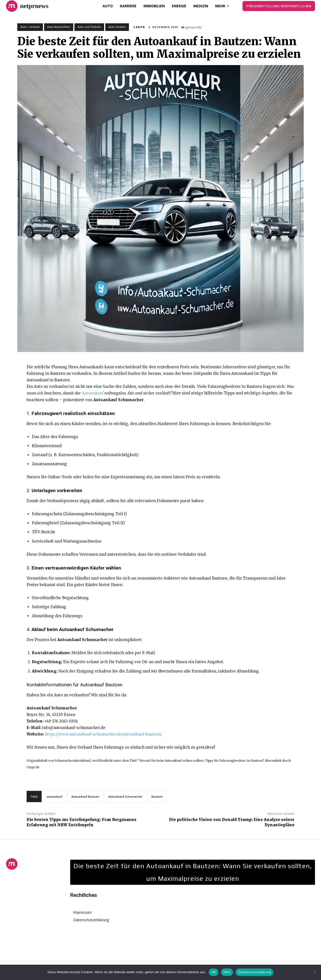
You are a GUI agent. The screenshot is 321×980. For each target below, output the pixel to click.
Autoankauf (92, 393)
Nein (227, 972)
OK (214, 972)
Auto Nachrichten (59, 27)
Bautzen (157, 796)
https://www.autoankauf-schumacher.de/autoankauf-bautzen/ (103, 734)
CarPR (139, 27)
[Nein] (315, 972)
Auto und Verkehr (89, 27)
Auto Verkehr (117, 27)
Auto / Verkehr (30, 27)
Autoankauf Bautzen (85, 796)
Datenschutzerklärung (254, 972)
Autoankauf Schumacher (125, 796)
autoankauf (55, 796)
